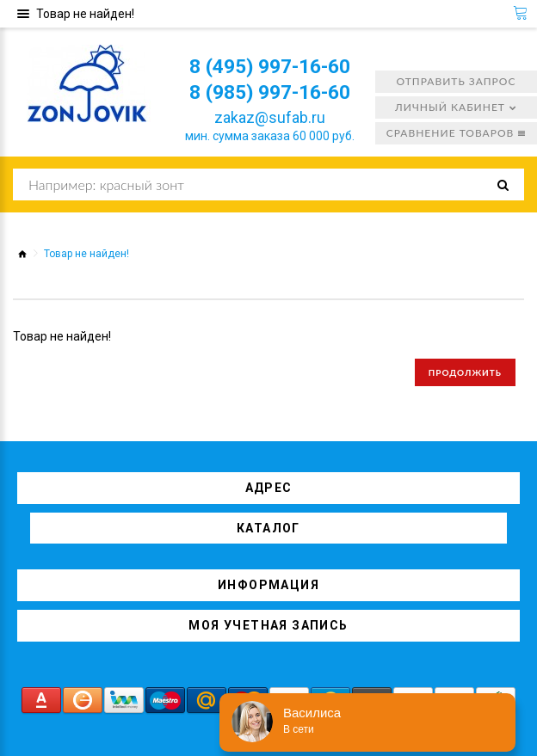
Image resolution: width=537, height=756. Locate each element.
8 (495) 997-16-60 (272, 66)
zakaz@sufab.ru (272, 117)
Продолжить (465, 372)
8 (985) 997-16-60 (272, 92)
